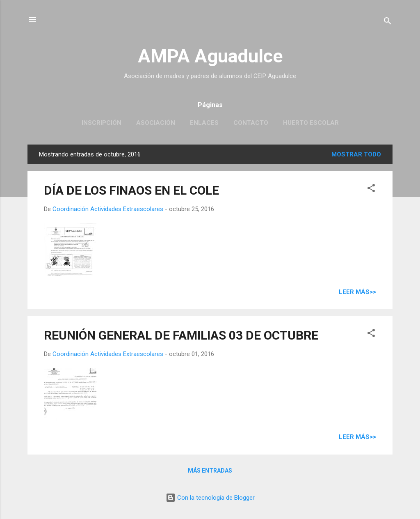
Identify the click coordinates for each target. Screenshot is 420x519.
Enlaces (204, 123)
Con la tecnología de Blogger (210, 498)
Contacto (251, 123)
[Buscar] (388, 22)
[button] (371, 189)
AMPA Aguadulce (210, 56)
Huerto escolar (311, 123)
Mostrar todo (356, 154)
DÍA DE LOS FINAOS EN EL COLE (131, 190)
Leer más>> (357, 292)
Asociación (156, 123)
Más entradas (210, 471)
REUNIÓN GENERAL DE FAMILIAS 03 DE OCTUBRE (181, 335)
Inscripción (102, 123)
